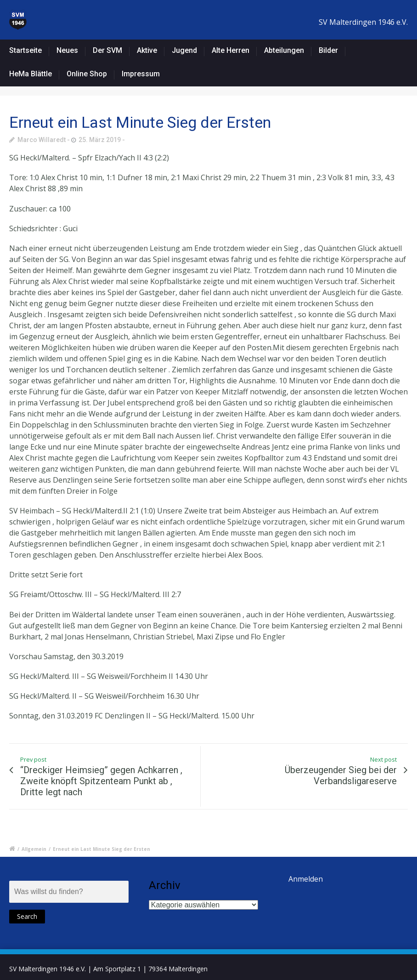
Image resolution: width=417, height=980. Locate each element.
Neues (67, 50)
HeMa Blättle (31, 74)
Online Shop (87, 74)
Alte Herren (231, 50)
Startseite (25, 50)
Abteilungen (284, 50)
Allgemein (34, 849)
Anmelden (306, 879)
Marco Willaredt (42, 140)
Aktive (147, 50)
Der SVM (107, 50)
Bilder (328, 50)
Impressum (141, 74)
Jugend (184, 50)
